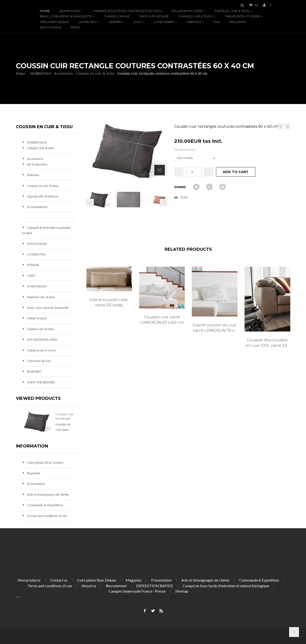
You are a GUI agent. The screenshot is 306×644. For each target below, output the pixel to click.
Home (45, 11)
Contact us (59, 580)
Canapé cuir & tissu (40, 148)
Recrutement (116, 586)
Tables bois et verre (242, 16)
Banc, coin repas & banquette (66, 16)
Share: (180, 187)
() (256, 5)
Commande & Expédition (45, 505)
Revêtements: (185, 150)
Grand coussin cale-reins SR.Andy (109, 302)
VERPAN (115, 22)
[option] (109, 292)
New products (29, 580)
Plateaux (33, 175)
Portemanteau (37, 207)
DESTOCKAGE (51, 27)
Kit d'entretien (37, 164)
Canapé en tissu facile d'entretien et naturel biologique (226, 586)
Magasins (238, 22)
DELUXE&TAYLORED (187, 11)
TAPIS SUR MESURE (154, 16)
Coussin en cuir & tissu (42, 186)
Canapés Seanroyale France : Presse (137, 591)
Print (184, 197)
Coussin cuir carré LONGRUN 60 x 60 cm (162, 320)
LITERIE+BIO (88, 22)
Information (32, 446)
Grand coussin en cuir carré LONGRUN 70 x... (215, 328)
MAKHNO (194, 22)
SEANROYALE (70, 11)
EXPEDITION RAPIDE (155, 586)
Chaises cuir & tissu (195, 16)
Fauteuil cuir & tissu (232, 11)
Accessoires (35, 159)
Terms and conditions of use (47, 516)
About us (89, 586)
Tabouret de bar (55, 22)
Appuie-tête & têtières (42, 196)
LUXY (138, 22)
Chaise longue (117, 16)
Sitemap (182, 591)
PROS (76, 27)
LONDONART (164, 22)
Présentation (36, 484)
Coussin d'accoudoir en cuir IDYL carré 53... (267, 343)
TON (217, 22)
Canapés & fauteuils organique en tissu (127, 11)
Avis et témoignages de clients (48, 495)
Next (163, 203)
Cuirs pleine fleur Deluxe (45, 463)
